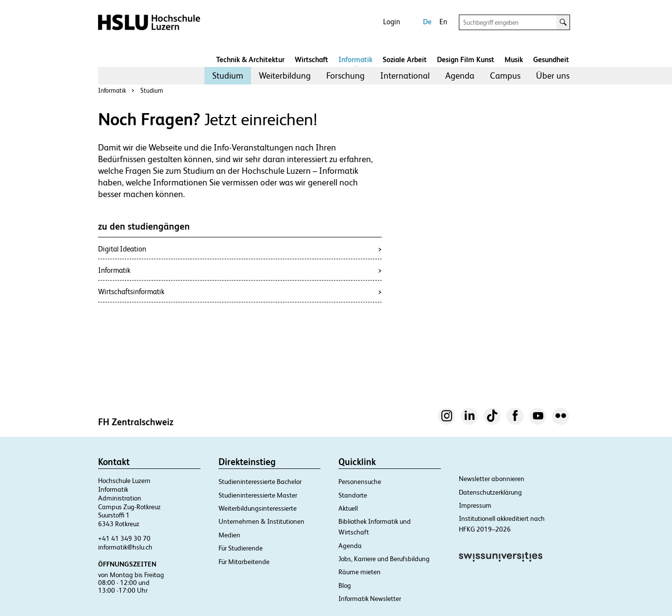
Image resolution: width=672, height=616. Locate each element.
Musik (514, 59)
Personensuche (360, 482)
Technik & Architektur (250, 59)
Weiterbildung (285, 75)
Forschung (345, 75)
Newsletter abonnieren (492, 479)
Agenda (460, 75)
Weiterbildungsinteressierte (258, 508)
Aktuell (348, 508)
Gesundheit (551, 59)
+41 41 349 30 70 (124, 538)
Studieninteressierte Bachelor (260, 482)
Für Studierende (241, 548)
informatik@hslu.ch (125, 547)
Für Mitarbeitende (244, 562)
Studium (228, 75)
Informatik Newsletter (370, 599)
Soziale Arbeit (405, 59)
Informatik (355, 59)
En (443, 22)
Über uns (553, 75)
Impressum (475, 505)
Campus (505, 75)
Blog (345, 585)
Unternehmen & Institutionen (261, 521)
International (405, 75)
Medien (229, 535)
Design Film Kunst (466, 59)
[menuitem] (228, 76)
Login (392, 22)
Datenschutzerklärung (490, 492)
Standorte (353, 495)
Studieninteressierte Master (258, 495)
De (427, 22)
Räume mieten (360, 572)
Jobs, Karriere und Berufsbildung (384, 559)
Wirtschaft (311, 59)
